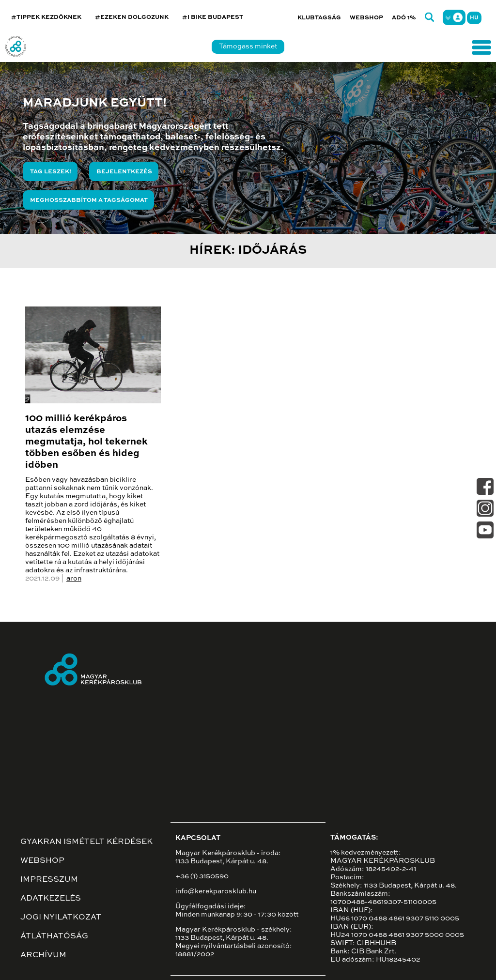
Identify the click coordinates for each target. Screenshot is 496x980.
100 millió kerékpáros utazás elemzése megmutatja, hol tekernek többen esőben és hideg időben (86, 442)
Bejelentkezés (124, 172)
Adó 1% (404, 18)
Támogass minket (248, 46)
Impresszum (49, 880)
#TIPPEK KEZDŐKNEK (46, 17)
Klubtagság (319, 18)
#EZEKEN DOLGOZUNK (132, 17)
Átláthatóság (54, 936)
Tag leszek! (51, 172)
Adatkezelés (51, 899)
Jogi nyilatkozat (61, 918)
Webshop (366, 18)
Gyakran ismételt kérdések (86, 842)
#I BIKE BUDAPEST (213, 17)
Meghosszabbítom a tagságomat (89, 200)
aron (74, 579)
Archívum (43, 955)
